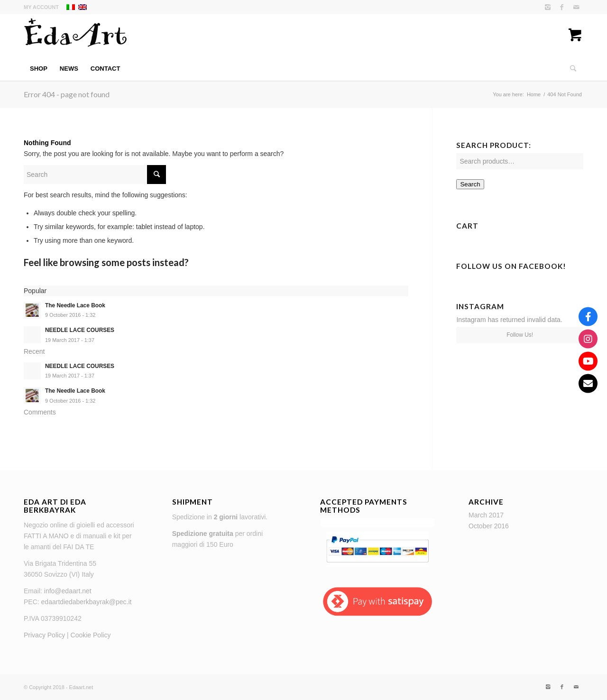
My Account (41, 7)
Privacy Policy (44, 635)
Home (534, 94)
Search (470, 184)
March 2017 (486, 515)
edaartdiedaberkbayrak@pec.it (87, 602)
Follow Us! (520, 335)
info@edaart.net (68, 591)
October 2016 (489, 526)
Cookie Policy (91, 635)
